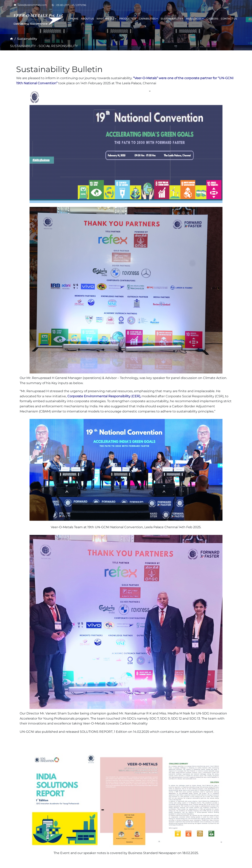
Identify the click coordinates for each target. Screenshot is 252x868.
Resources (195, 19)
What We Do (107, 19)
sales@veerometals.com (30, 5)
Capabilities (148, 19)
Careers (212, 19)
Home (74, 19)
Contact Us (229, 19)
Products (128, 19)
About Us (87, 19)
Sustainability (172, 19)
